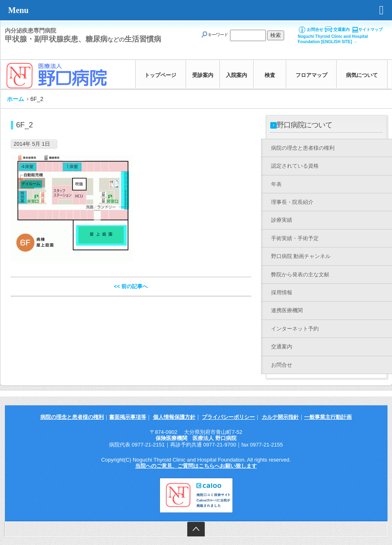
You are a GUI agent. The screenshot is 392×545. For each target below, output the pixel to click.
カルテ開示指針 (280, 417)
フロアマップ (311, 75)
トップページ (160, 75)
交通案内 (342, 30)
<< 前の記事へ (131, 286)
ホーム (15, 99)
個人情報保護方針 (174, 417)
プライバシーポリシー (228, 417)
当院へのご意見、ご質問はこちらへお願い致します (196, 466)
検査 (270, 75)
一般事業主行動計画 (328, 417)
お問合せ (315, 30)
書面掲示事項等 (128, 417)
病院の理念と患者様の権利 (72, 417)
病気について (362, 75)
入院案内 (237, 75)
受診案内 (203, 75)
